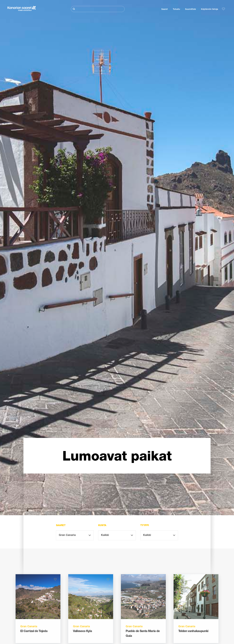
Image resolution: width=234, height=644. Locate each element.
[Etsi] (98, 9)
